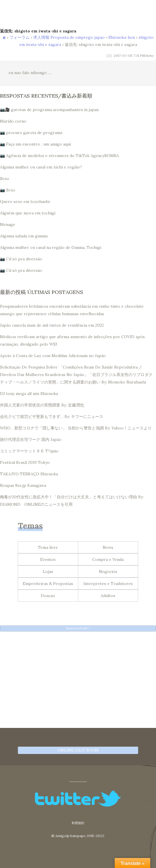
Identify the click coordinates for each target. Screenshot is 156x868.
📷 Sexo (8, 190)
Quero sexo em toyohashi (25, 201)
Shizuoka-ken (122, 37)
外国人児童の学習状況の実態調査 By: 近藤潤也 (42, 405)
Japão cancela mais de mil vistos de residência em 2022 (52, 325)
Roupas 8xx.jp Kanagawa (23, 485)
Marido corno (13, 121)
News (108, 547)
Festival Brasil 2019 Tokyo (25, 462)
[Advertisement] (78, 676)
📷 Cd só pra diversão (21, 259)
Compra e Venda (108, 559)
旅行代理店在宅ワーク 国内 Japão (31, 439)
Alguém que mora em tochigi (28, 213)
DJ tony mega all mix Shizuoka (29, 394)
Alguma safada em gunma (24, 236)
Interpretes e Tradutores (108, 584)
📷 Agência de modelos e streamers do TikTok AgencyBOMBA (60, 156)
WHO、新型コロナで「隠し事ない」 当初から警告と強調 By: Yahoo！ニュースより (76, 428)
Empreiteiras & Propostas (48, 584)
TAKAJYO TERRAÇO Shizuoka (29, 474)
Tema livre (48, 547)
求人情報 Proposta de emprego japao (69, 37)
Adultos (108, 596)
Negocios (108, 571)
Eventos (48, 559)
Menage (8, 224)
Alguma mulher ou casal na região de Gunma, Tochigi (51, 247)
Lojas (48, 571)
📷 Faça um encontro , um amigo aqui (35, 144)
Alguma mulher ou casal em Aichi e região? (41, 167)
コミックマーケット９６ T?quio (29, 451)
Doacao (48, 596)
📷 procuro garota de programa (31, 133)
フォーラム (19, 37)
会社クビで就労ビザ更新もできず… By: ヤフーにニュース (52, 416)
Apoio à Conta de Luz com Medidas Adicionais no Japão (53, 356)
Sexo (5, 179)
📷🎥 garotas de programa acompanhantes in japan (49, 110)
